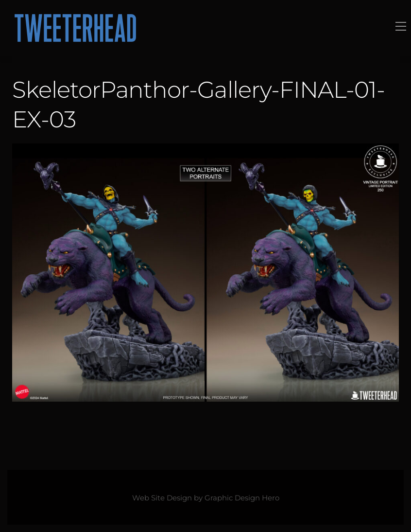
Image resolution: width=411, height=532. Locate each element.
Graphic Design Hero (242, 498)
